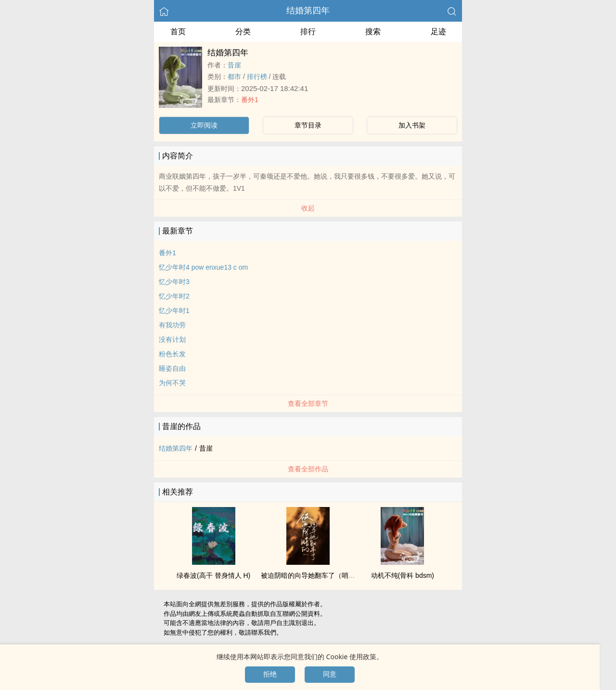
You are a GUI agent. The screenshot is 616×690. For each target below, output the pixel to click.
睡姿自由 (172, 368)
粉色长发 (172, 354)
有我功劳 (172, 325)
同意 (330, 674)
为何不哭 (172, 383)
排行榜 (257, 77)
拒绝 (270, 674)
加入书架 (412, 125)
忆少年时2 (174, 296)
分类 (243, 32)
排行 (308, 32)
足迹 (438, 32)
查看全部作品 (308, 469)
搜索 (373, 32)
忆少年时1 (174, 311)
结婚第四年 (308, 11)
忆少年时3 (174, 282)
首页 (178, 32)
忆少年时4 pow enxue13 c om (203, 267)
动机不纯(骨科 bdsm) (403, 575)
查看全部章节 (308, 404)
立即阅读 (204, 125)
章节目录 (308, 125)
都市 (234, 77)
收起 (308, 208)
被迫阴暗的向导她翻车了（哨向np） (315, 575)
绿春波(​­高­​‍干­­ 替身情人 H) (213, 575)
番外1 (250, 100)
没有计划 (172, 339)
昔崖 (234, 65)
